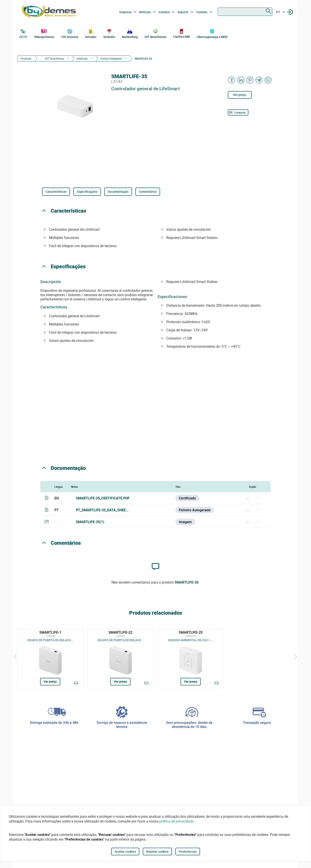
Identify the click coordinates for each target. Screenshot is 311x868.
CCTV (23, 33)
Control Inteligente (111, 58)
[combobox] (245, 12)
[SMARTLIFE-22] (120, 659)
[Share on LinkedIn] (241, 80)
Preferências (188, 851)
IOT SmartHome (155, 33)
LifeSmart (82, 58)
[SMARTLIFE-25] (191, 659)
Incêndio (109, 33)
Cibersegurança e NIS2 (212, 33)
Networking (130, 33)
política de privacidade (176, 821)
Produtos (26, 58)
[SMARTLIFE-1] (50, 659)
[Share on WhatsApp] (268, 80)
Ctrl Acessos (70, 33)
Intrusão (91, 33)
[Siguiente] (296, 657)
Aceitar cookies (125, 851)
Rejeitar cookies (157, 851)
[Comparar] (238, 112)
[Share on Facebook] (232, 80)
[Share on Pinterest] (250, 80)
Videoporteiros (44, 33)
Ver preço (240, 95)
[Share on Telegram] (259, 80)
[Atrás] (15, 657)
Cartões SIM (181, 33)
